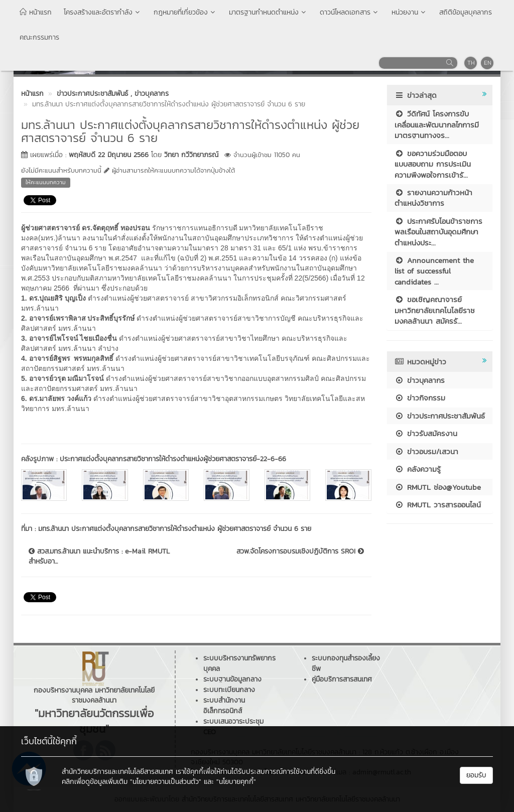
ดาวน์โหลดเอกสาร (350, 12)
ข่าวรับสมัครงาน (426, 433)
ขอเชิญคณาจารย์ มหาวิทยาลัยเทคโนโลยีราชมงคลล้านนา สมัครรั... (435, 310)
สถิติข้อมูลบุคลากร (466, 12)
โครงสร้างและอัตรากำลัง (103, 12)
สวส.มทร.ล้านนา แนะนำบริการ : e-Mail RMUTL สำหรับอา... (99, 557)
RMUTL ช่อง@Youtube (438, 487)
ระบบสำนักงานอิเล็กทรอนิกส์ (224, 706)
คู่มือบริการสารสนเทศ (342, 679)
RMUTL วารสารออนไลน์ (438, 505)
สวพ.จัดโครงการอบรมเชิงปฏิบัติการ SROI (300, 552)
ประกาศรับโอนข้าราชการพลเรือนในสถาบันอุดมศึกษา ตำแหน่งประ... (438, 232)
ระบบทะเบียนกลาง (229, 690)
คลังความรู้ (418, 469)
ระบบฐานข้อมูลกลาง (232, 679)
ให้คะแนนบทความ (46, 182)
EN (488, 63)
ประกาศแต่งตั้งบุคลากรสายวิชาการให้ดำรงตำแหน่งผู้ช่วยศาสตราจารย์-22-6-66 (173, 459)
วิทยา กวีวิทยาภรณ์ (191, 155)
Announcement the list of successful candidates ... (434, 271)
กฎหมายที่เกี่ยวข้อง (185, 12)
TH (471, 63)
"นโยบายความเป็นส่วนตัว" (166, 782)
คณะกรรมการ (39, 37)
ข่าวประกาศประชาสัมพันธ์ (440, 416)
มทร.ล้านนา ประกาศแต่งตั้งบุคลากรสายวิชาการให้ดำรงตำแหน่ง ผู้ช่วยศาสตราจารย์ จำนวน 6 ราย (175, 529)
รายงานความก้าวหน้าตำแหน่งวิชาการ (433, 198)
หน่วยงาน (409, 12)
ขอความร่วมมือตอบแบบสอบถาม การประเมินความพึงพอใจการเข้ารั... (433, 164)
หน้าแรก (36, 12)
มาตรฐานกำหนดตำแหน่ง (268, 12)
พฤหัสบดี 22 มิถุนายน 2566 (109, 155)
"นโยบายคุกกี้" (236, 782)
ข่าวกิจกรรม (420, 398)
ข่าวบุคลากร (420, 380)
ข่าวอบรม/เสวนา (426, 451)
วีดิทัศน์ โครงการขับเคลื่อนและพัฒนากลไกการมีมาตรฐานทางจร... (437, 124)
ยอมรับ (476, 775)
